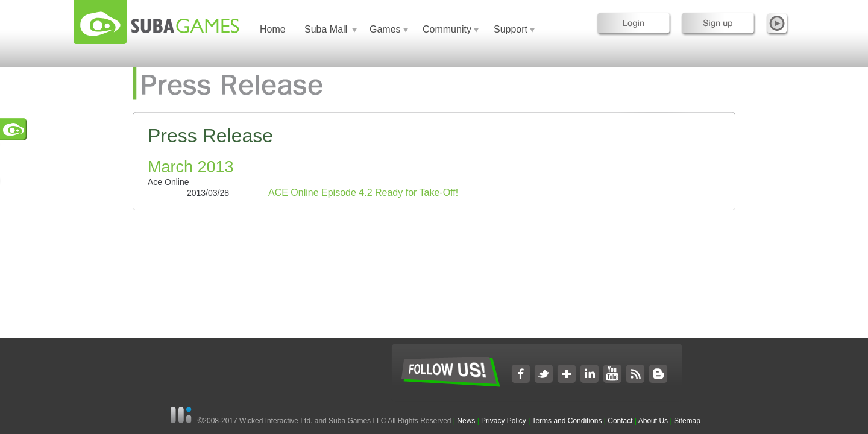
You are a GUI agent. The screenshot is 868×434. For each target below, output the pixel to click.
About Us (653, 421)
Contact (620, 421)
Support (511, 29)
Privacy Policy (504, 421)
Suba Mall (326, 29)
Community (447, 29)
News (467, 421)
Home (273, 29)
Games (385, 29)
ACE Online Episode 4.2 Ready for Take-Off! (363, 193)
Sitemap (687, 421)
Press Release (210, 136)
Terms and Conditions (567, 421)
